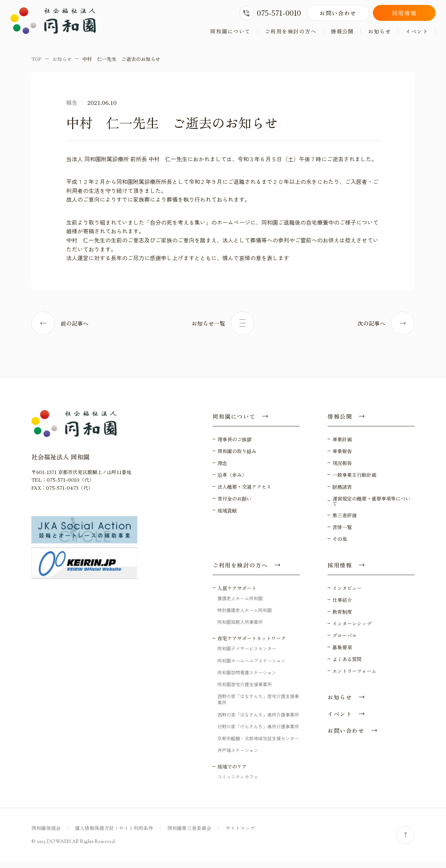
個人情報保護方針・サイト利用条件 (114, 834)
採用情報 (404, 13)
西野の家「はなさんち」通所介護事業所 (258, 720)
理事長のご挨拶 (234, 445)
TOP (37, 65)
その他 (340, 545)
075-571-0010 (270, 13)
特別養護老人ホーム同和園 (245, 616)
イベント (417, 31)
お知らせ (379, 31)
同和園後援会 (46, 834)
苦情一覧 (342, 533)
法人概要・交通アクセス (244, 493)
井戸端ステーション (238, 756)
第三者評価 (345, 521)
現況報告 (342, 469)
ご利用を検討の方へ (291, 31)
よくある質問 (347, 665)
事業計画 (342, 445)
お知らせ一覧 (223, 329)
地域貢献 (227, 516)
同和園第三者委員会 (189, 834)
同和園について (230, 31)
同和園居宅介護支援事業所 (245, 690)
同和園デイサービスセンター (247, 655)
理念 (222, 469)
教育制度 (342, 618)
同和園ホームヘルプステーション (251, 666)
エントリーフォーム (354, 677)
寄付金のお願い (234, 504)
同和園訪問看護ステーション (247, 678)
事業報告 (342, 457)
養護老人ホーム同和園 (240, 604)
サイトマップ (240, 834)
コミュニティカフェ (238, 783)
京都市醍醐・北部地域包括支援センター (258, 744)
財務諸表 (342, 493)
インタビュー (347, 594)
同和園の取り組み (237, 457)
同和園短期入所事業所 (240, 628)
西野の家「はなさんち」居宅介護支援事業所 (258, 705)
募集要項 (342, 653)
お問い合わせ (338, 13)
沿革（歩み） (232, 481)
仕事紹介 (342, 606)
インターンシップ (352, 629)
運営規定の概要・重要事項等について (371, 507)
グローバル (345, 641)
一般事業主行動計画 (354, 481)
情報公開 (342, 31)
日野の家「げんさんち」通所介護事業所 (258, 732)
